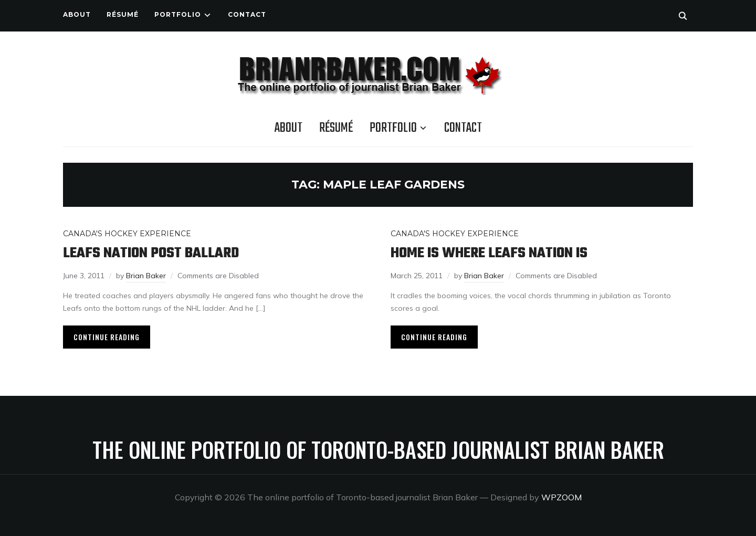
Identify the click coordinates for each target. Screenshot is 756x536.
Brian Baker (146, 276)
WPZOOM (561, 497)
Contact (247, 14)
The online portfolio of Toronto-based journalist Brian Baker (378, 449)
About (77, 14)
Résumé (123, 14)
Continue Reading (107, 337)
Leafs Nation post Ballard (151, 253)
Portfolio (178, 14)
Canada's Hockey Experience (127, 234)
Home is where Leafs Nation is (489, 253)
